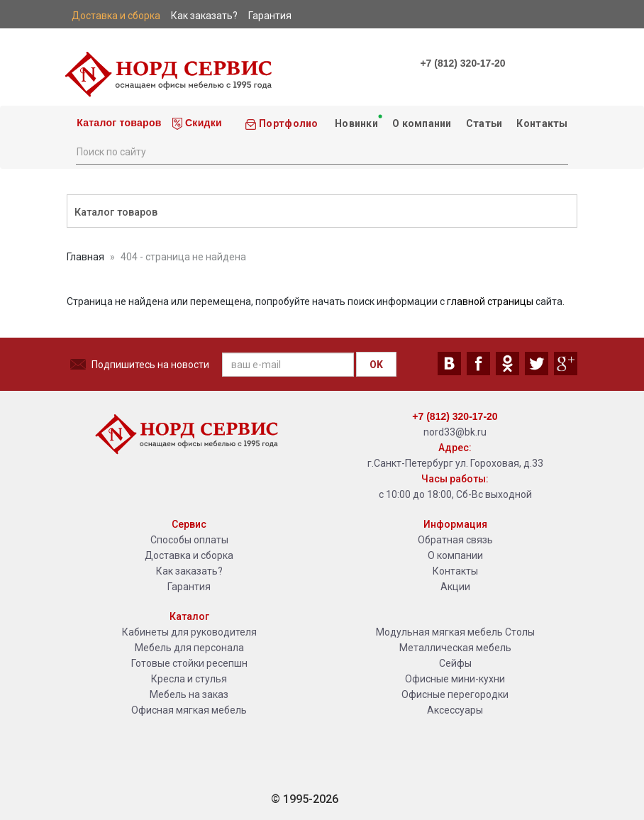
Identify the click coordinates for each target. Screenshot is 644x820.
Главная (85, 257)
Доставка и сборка (189, 555)
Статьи (484, 123)
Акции (455, 587)
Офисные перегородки (455, 694)
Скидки (197, 123)
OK (376, 365)
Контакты (542, 123)
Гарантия (189, 587)
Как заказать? (189, 571)
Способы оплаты (189, 540)
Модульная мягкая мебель (439, 632)
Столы (520, 632)
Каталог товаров (118, 123)
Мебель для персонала (189, 648)
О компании (422, 123)
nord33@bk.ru (455, 432)
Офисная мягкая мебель (189, 710)
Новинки (357, 121)
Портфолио (282, 124)
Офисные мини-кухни (455, 679)
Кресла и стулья (189, 679)
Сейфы (455, 663)
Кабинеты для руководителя (189, 632)
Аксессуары (455, 710)
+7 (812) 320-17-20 (462, 63)
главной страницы (490, 301)
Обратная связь (455, 540)
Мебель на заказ (189, 694)
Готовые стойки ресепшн (189, 663)
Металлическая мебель (455, 648)
